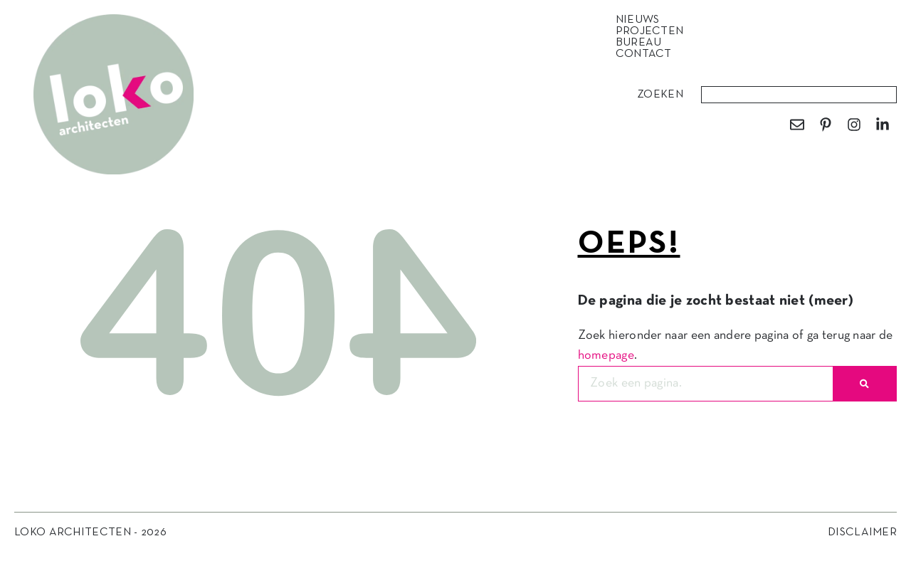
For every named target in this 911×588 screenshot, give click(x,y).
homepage (606, 356)
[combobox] (799, 95)
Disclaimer (862, 532)
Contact (644, 54)
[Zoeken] (864, 384)
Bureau (642, 43)
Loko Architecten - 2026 (90, 532)
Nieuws (641, 20)
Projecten (653, 31)
